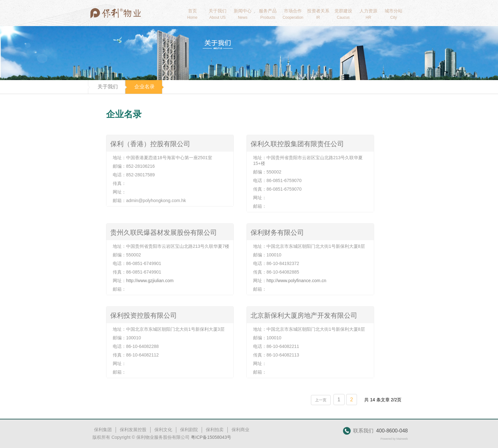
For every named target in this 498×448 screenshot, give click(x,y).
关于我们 (217, 14)
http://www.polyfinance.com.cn (296, 281)
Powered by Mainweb (394, 439)
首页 (192, 14)
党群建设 (343, 14)
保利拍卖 (215, 430)
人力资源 (368, 14)
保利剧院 (189, 430)
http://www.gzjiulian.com (150, 281)
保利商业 (240, 430)
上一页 (321, 400)
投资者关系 (318, 14)
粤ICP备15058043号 (211, 437)
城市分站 (394, 14)
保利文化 (163, 430)
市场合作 (293, 14)
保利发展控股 (133, 430)
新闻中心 (242, 14)
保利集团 (103, 430)
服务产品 (268, 14)
